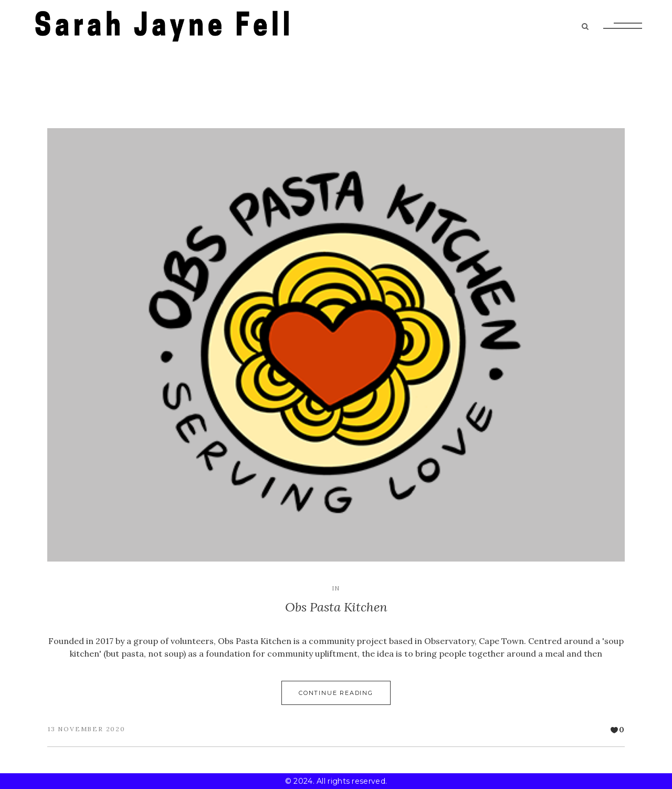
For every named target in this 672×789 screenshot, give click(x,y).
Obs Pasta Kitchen (336, 607)
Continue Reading (336, 693)
